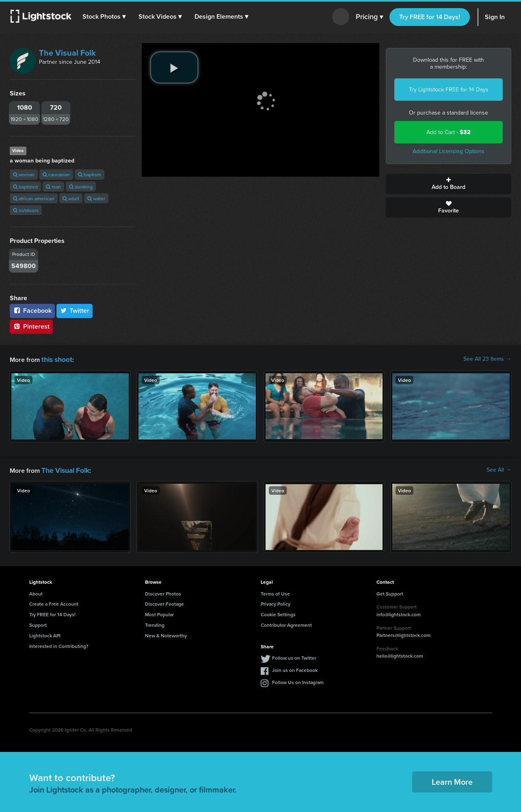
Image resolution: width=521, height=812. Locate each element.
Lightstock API (45, 634)
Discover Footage (164, 602)
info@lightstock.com (399, 613)
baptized (25, 187)
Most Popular (159, 613)
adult (71, 198)
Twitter (75, 311)
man (53, 187)
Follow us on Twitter (294, 656)
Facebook (32, 311)
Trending (155, 623)
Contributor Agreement (286, 623)
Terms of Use (275, 592)
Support (38, 623)
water (96, 198)
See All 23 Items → (487, 359)
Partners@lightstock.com (403, 633)
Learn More (452, 780)
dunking (81, 187)
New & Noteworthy (166, 634)
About (36, 592)
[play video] (174, 67)
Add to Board (449, 184)
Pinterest (31, 326)
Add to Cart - (449, 132)
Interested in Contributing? (59, 644)
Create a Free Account (54, 602)
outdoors (26, 210)
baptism (90, 174)
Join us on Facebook (295, 668)
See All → (499, 469)
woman (24, 174)
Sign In (495, 17)
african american (34, 198)
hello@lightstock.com (400, 654)
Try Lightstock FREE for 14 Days (449, 90)
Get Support (390, 592)
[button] (105, 17)
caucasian (56, 174)
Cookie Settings (278, 613)
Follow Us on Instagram (298, 681)
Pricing (369, 17)
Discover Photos (163, 592)
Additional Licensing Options (449, 151)
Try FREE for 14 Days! (430, 17)
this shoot (56, 359)
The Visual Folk (67, 53)
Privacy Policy (276, 602)
